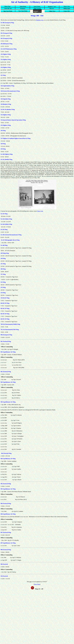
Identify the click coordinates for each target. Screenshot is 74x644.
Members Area (40, 20)
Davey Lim (40, 211)
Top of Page (37, 584)
